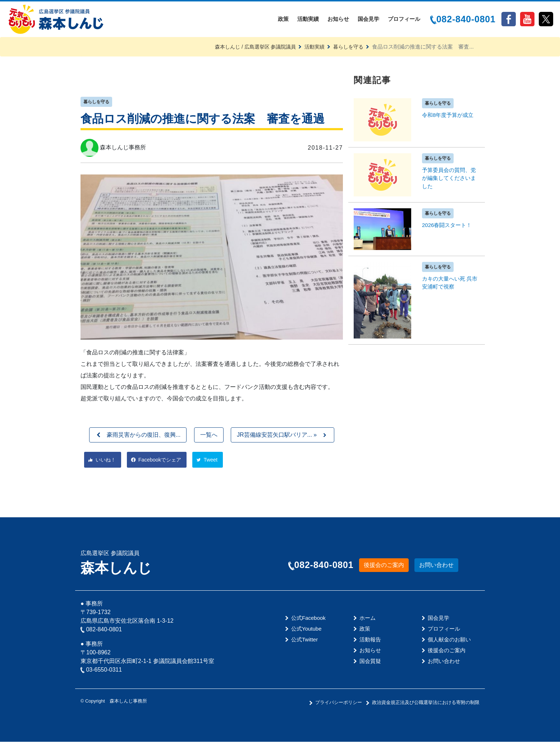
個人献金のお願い (449, 643)
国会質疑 (370, 664)
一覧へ (209, 438)
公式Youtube (306, 632)
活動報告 (370, 643)
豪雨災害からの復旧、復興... (144, 438)
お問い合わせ (436, 569)
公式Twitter (304, 643)
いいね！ (106, 463)
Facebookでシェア (163, 463)
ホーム (368, 621)
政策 (283, 20)
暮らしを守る (347, 49)
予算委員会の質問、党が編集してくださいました (449, 181)
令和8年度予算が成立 (448, 117)
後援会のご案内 (384, 569)
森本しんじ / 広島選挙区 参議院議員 (249, 49)
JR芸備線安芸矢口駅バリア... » (277, 438)
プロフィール (404, 20)
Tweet (216, 463)
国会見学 (368, 20)
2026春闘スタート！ (447, 228)
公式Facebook (308, 621)
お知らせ (338, 20)
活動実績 (308, 20)
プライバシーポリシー (339, 706)
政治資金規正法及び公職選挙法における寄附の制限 (426, 706)
